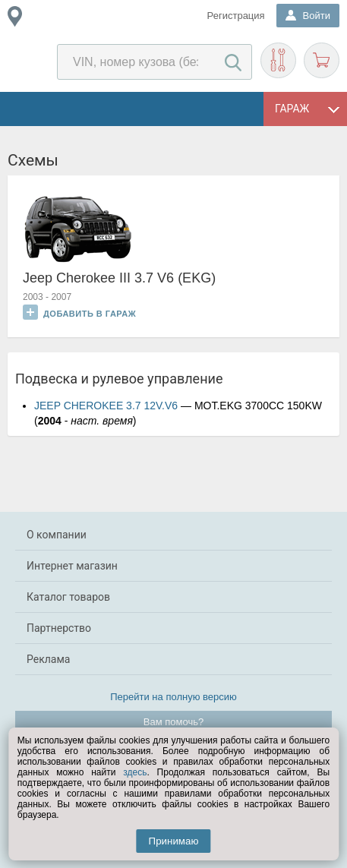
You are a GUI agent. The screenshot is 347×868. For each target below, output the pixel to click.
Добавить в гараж (79, 312)
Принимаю (174, 841)
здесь (135, 772)
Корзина (322, 60)
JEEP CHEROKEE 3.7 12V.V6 (106, 406)
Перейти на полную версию (173, 697)
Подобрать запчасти (278, 60)
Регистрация (236, 16)
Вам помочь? (173, 722)
